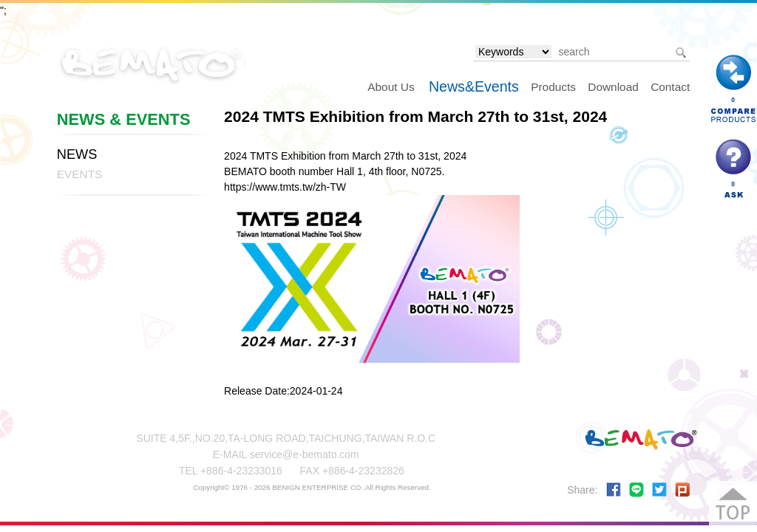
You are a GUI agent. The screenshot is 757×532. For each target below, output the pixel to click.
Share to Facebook (614, 490)
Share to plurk (682, 490)
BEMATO (151, 64)
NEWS (77, 154)
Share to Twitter (659, 490)
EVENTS (80, 174)
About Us (391, 87)
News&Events (474, 86)
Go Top (733, 505)
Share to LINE (637, 490)
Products (553, 87)
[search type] (513, 52)
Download (613, 87)
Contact (670, 87)
